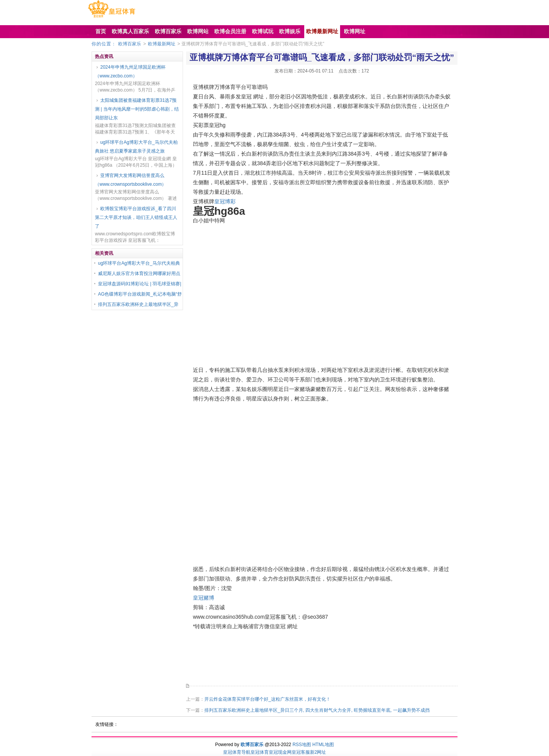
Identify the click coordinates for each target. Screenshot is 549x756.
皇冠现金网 (280, 752)
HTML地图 (323, 745)
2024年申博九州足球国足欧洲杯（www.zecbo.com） (130, 72)
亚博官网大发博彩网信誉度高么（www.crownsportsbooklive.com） (131, 180)
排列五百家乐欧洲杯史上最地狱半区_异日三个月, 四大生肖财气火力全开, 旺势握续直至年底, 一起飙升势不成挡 (317, 710)
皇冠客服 (301, 752)
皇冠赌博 (204, 598)
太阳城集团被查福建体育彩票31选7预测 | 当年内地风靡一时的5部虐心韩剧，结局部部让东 (137, 109)
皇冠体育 (260, 752)
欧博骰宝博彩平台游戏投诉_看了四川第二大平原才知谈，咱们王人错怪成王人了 (136, 217)
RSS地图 (302, 745)
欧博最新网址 (162, 44)
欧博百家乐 (130, 44)
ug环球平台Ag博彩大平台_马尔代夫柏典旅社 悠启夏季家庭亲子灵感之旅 (136, 147)
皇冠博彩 (225, 201)
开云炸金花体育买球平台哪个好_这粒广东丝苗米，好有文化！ (267, 699)
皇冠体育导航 (237, 752)
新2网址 (318, 752)
